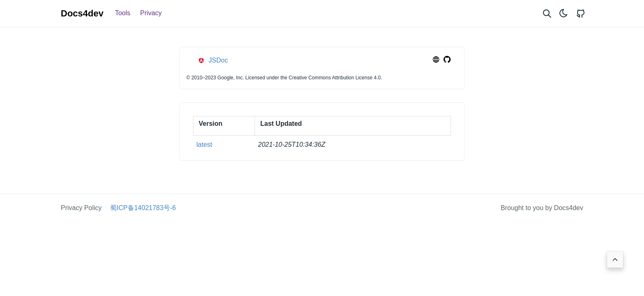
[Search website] (547, 13)
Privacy (151, 13)
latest (204, 145)
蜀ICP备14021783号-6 (143, 208)
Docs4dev (82, 13)
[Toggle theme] (563, 13)
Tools (123, 13)
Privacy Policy (81, 208)
